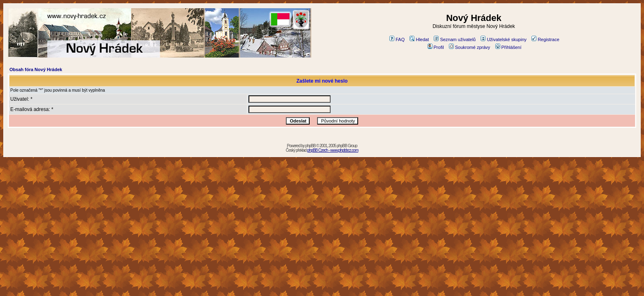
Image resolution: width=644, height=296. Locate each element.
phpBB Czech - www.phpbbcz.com (333, 150)
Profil (436, 47)
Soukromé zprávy (470, 47)
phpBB (310, 146)
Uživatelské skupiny (504, 39)
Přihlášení (508, 47)
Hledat (419, 39)
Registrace (545, 39)
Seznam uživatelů (455, 39)
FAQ (397, 39)
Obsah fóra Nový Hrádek (36, 69)
